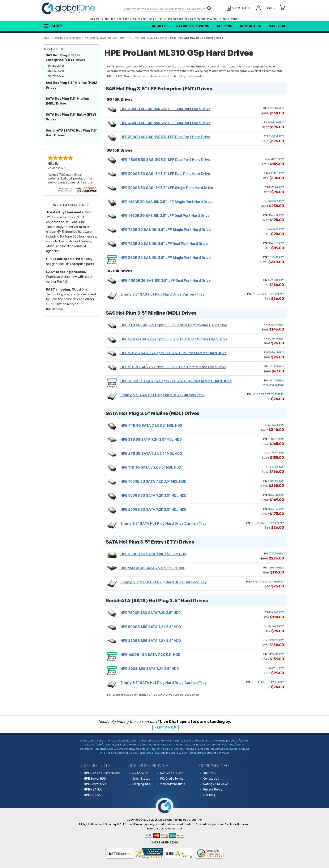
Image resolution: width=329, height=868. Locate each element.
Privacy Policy (213, 790)
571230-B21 (276, 553)
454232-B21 (276, 159)
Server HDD (95, 779)
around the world (218, 753)
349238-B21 (276, 654)
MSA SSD (93, 795)
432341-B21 (276, 612)
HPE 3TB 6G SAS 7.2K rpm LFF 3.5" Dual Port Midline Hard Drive (174, 325)
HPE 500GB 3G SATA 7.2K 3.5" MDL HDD (153, 495)
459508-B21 (276, 280)
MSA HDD (93, 790)
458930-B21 (276, 481)
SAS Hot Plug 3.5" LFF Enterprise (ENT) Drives (65, 58)
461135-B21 (276, 380)
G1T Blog (209, 795)
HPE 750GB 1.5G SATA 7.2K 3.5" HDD (151, 613)
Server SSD (95, 784)
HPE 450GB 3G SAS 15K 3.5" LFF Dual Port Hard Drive (165, 160)
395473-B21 (276, 626)
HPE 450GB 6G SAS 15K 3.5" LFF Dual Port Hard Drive (165, 123)
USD (270, 8)
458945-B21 (276, 568)
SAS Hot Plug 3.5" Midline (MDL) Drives (71, 85)
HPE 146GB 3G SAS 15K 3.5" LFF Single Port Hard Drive (166, 202)
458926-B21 (276, 509)
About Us (160, 26)
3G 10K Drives (56, 76)
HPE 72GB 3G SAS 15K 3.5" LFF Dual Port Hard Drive (164, 244)
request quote (273, 385)
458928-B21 (276, 495)
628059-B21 (276, 439)
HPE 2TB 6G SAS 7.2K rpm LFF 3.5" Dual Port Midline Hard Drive (174, 339)
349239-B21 (276, 640)
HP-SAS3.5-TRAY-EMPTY (268, 294)
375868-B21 (276, 257)
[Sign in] (258, 8)
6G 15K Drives (56, 66)
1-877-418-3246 (165, 842)
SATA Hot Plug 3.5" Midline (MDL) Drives (67, 101)
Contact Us (250, 26)
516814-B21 (276, 136)
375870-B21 (276, 229)
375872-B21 (276, 201)
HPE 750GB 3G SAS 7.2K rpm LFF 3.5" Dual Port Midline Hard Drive (176, 381)
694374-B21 (276, 425)
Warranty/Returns (173, 784)
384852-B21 (276, 243)
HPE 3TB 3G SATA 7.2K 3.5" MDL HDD (151, 439)
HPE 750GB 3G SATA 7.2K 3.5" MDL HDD (153, 481)
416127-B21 (276, 173)
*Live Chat (278, 26)
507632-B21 (276, 453)
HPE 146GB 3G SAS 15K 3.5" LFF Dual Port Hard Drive (165, 216)
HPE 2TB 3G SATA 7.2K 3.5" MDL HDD (151, 453)
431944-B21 (276, 187)
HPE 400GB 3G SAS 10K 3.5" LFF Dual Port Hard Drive (166, 280)
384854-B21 (276, 215)
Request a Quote (172, 773)
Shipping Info (141, 784)
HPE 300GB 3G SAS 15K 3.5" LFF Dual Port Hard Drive (165, 174)
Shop (52, 26)
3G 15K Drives (56, 71)
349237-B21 (276, 668)
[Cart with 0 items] (282, 8)
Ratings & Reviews (193, 26)
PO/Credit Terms (172, 779)
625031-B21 (276, 325)
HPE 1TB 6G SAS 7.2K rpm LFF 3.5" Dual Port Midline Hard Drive (174, 353)
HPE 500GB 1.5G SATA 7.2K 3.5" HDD (151, 627)
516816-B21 (276, 122)
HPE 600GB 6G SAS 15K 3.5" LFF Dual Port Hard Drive (165, 109)
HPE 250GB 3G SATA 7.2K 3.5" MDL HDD (153, 509)
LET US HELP (167, 728)
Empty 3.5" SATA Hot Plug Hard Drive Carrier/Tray (164, 523)
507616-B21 (276, 339)
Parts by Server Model (102, 773)
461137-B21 (276, 366)
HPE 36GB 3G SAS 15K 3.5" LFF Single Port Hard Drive (166, 258)
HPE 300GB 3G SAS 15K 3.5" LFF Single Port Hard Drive (167, 188)
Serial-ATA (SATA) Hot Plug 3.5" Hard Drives (71, 133)
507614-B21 (276, 352)
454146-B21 (276, 467)
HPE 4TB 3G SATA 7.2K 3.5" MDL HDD (151, 425)
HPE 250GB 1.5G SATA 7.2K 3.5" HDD (151, 641)
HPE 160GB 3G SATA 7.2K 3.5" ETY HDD (153, 568)
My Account (140, 773)
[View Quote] (238, 8)
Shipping (225, 26)
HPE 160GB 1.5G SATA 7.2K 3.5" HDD (150, 655)
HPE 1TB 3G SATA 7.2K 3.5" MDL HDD (151, 467)
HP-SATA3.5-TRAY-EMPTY (267, 523)
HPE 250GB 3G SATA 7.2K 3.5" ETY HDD (153, 554)
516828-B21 (276, 108)
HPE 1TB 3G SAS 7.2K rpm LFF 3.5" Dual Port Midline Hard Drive (173, 367)
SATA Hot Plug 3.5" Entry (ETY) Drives (71, 117)
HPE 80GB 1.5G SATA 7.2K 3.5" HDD (150, 669)
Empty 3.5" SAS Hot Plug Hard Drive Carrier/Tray (163, 294)
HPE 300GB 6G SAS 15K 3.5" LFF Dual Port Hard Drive (165, 137)
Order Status (141, 779)
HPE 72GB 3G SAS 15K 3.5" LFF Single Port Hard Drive (166, 230)
